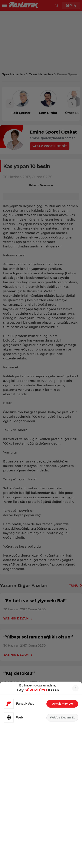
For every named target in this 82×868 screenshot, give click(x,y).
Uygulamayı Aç (62, 704)
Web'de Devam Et (62, 717)
